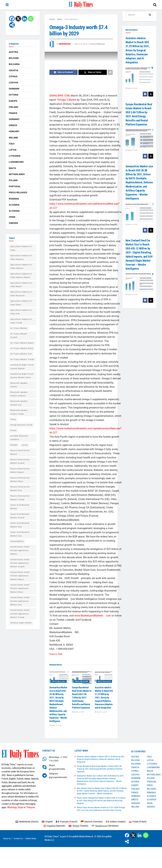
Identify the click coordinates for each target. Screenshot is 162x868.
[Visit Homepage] (81, 5)
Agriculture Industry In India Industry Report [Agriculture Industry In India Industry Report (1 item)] (21, 276)
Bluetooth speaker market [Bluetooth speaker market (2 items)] (19, 385)
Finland (13, 107)
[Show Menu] (7, 5)
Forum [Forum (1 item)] (13, 430)
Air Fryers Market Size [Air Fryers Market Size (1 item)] (21, 354)
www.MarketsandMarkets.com (93, 616)
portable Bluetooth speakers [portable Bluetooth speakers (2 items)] (19, 438)
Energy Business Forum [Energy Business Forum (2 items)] (21, 425)
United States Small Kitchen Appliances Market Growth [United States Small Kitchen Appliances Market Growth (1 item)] (20, 563)
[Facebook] (12, 19)
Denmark (14, 89)
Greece (13, 125)
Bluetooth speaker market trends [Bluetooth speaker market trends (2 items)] (19, 412)
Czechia (13, 83)
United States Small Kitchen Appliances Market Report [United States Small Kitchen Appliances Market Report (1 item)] (20, 576)
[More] (12, 25)
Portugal (15, 186)
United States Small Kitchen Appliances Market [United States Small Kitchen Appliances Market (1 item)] (20, 550)
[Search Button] (155, 5)
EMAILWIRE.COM (60, 96)
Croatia (13, 70)
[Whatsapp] (31, 19)
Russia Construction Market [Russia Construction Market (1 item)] (20, 452)
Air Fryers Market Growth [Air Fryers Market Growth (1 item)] (19, 336)
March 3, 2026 (132, 294)
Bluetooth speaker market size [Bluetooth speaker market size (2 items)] (19, 403)
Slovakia (14, 205)
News (60, 19)
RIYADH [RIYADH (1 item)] (14, 445)
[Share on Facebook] (64, 72)
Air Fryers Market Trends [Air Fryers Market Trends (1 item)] (22, 359)
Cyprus (13, 76)
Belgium (14, 58)
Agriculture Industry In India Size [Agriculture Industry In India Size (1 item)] (21, 312)
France (13, 113)
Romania (14, 199)
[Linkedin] (24, 19)
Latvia (13, 150)
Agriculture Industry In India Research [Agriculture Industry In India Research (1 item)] (21, 294)
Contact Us (18, 838)
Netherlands (17, 174)
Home (52, 19)
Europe (13, 101)
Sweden (13, 223)
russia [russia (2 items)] (25, 445)
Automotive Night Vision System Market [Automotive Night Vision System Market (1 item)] (22, 367)
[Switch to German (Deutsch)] (92, 822)
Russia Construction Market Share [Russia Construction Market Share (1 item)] (20, 480)
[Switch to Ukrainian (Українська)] (105, 826)
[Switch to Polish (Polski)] (138, 822)
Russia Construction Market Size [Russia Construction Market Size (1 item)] (20, 489)
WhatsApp (12, 807)
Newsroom (65, 44)
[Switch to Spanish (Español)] (54, 826)
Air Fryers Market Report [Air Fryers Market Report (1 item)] (22, 343)
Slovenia (14, 211)
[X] (18, 19)
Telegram (31, 807)
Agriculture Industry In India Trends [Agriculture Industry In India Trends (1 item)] (21, 321)
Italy (12, 144)
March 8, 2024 (81, 44)
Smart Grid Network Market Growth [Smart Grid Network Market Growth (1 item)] (20, 516)
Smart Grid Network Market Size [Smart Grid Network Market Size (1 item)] (20, 534)
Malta (12, 168)
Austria (13, 52)
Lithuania (15, 156)
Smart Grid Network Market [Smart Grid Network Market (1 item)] (20, 507)
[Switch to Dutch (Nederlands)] (27, 822)
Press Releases (71, 19)
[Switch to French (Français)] (67, 822)
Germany (14, 119)
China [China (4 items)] (13, 419)
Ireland (13, 138)
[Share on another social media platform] (110, 72)
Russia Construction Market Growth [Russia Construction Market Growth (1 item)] (20, 461)
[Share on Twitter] (93, 72)
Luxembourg (16, 162)
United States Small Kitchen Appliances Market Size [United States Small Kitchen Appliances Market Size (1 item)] (20, 601)
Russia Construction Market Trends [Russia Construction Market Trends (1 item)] (20, 498)
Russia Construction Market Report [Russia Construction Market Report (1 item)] (20, 470)
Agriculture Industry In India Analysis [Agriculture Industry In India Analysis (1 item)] (21, 257)
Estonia (14, 95)
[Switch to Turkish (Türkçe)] (78, 826)
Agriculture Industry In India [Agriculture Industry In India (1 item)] (21, 248)
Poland (13, 180)
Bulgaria (14, 64)
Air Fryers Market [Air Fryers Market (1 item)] (19, 328)
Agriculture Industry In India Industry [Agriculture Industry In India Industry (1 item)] (21, 266)
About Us (7, 838)
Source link (56, 654)
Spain (12, 217)
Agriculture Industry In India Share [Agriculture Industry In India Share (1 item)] (21, 303)
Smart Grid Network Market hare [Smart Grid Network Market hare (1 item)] (20, 525)
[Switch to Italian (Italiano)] (116, 822)
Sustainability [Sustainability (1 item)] (17, 541)
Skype (20, 807)
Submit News (31, 838)
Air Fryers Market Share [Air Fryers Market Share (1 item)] (22, 348)
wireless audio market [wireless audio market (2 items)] (21, 623)
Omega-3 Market (67, 100)
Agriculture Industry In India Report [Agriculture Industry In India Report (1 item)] (21, 285)
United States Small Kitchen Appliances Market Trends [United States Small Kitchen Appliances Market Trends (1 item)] (20, 614)
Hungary (14, 131)
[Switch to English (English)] (47, 822)
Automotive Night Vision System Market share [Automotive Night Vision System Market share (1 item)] (22, 376)
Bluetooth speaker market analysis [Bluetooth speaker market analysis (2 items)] (19, 394)
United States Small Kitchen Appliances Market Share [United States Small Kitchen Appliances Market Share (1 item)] (20, 588)
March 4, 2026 (55, 725)
